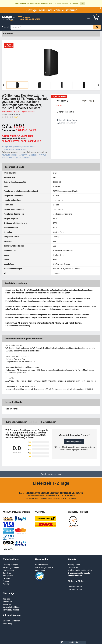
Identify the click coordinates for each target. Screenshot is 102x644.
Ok (83, 4)
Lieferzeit (6, 578)
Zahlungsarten (8, 570)
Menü (7, 27)
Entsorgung (40, 570)
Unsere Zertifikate (75, 587)
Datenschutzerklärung (12, 607)
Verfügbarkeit (8, 576)
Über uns (6, 599)
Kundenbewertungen (17, 422)
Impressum (7, 602)
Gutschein (7, 573)
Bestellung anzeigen (11, 567)
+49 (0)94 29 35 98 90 (84, 570)
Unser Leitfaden (42, 565)
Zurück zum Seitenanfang (51, 474)
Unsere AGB (7, 604)
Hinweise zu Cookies (11, 610)
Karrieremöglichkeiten (11, 621)
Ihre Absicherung (75, 589)
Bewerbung (7, 624)
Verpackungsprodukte (44, 567)
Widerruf (6, 584)
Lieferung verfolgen (10, 565)
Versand (6, 581)
